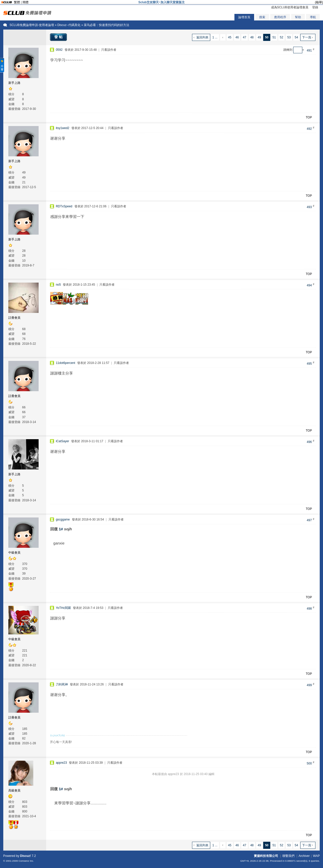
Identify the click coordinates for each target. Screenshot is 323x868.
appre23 (61, 763)
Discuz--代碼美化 (69, 25)
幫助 (298, 17)
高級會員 (14, 790)
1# (61, 529)
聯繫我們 (288, 856)
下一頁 (307, 37)
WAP (316, 856)
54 (296, 37)
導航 (313, 17)
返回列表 (202, 37)
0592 (59, 50)
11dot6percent (65, 363)
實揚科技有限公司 (266, 856)
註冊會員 (14, 318)
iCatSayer (62, 441)
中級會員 (14, 553)
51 (274, 37)
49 (259, 37)
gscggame (63, 519)
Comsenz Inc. (26, 861)
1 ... (215, 37)
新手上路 (14, 83)
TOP (309, 117)
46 (237, 37)
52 (281, 37)
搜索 (262, 17)
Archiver (304, 856)
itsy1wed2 (62, 128)
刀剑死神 (62, 684)
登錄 (315, 7)
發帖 (59, 37)
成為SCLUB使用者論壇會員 (290, 7)
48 (252, 37)
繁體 (17, 2)
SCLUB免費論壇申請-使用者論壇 (32, 25)
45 (230, 37)
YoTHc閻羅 (63, 608)
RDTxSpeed (64, 206)
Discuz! (26, 856)
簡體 (25, 2)
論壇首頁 (244, 17)
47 (244, 37)
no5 (58, 285)
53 (289, 37)
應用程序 (280, 17)
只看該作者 (109, 50)
